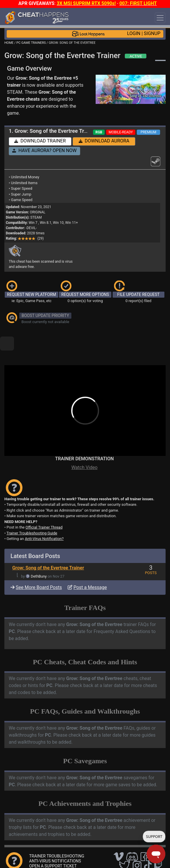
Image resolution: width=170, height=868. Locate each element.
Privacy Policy (134, 856)
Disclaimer (108, 856)
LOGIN (134, 33)
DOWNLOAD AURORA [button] (104, 141)
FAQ (92, 856)
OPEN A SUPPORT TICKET (53, 846)
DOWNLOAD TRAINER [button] (40, 141)
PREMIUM (148, 132)
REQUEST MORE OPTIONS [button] (85, 294)
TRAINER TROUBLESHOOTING (57, 836)
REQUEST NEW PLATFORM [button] (31, 294)
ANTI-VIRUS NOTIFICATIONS (55, 841)
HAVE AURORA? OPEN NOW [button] (44, 150)
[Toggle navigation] (160, 18)
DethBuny (39, 556)
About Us (18, 861)
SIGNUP (152, 33)
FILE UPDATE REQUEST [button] (138, 294)
